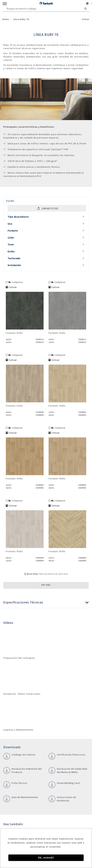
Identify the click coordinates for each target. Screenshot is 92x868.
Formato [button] (13, 231)
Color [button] (11, 238)
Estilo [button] (11, 251)
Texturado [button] (14, 258)
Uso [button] (10, 224)
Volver (85, 19)
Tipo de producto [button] (18, 217)
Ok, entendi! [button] (46, 858)
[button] (46, 602)
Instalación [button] (14, 265)
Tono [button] (11, 244)
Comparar (16, 282)
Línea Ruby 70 (21, 19)
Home (6, 19)
